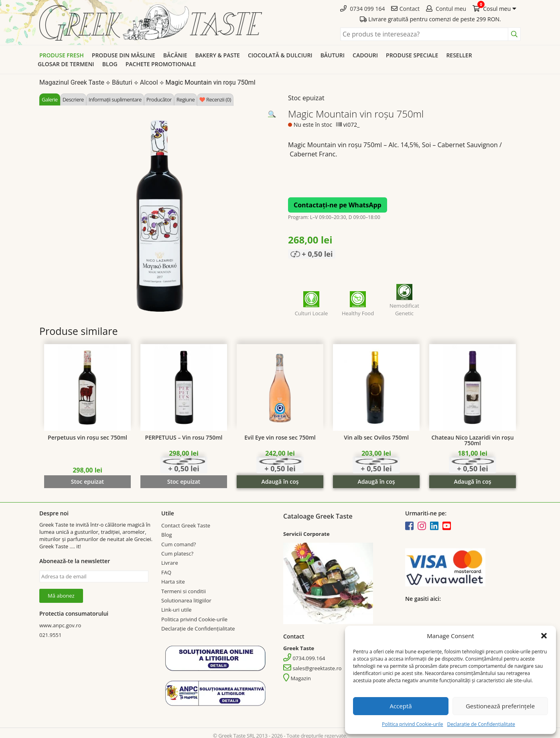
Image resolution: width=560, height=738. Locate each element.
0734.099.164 (304, 658)
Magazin (297, 678)
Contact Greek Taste (186, 525)
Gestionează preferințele (500, 706)
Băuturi (333, 55)
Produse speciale (412, 55)
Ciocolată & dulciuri (280, 55)
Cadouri (365, 55)
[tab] (50, 99)
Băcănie (175, 55)
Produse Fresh (62, 55)
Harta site (173, 582)
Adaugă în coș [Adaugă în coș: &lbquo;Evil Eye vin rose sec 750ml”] (280, 482)
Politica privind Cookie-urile (412, 724)
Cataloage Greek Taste (318, 516)
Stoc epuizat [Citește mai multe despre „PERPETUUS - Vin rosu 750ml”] (184, 482)
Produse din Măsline (124, 55)
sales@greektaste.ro (312, 668)
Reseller (459, 55)
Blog (110, 64)
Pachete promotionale (161, 64)
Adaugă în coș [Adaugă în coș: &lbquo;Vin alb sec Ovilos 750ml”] (376, 482)
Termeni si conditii (184, 591)
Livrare (170, 563)
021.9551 (50, 635)
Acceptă (401, 706)
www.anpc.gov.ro (60, 625)
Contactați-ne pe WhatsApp (338, 205)
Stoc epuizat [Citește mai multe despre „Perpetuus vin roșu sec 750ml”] (87, 482)
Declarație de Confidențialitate (481, 724)
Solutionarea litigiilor (186, 600)
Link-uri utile (176, 610)
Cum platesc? (177, 553)
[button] (544, 636)
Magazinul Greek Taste (72, 82)
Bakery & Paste (218, 55)
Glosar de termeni (66, 64)
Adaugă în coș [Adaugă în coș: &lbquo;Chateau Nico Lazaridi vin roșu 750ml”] (472, 482)
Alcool (149, 82)
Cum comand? (179, 544)
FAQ (166, 572)
